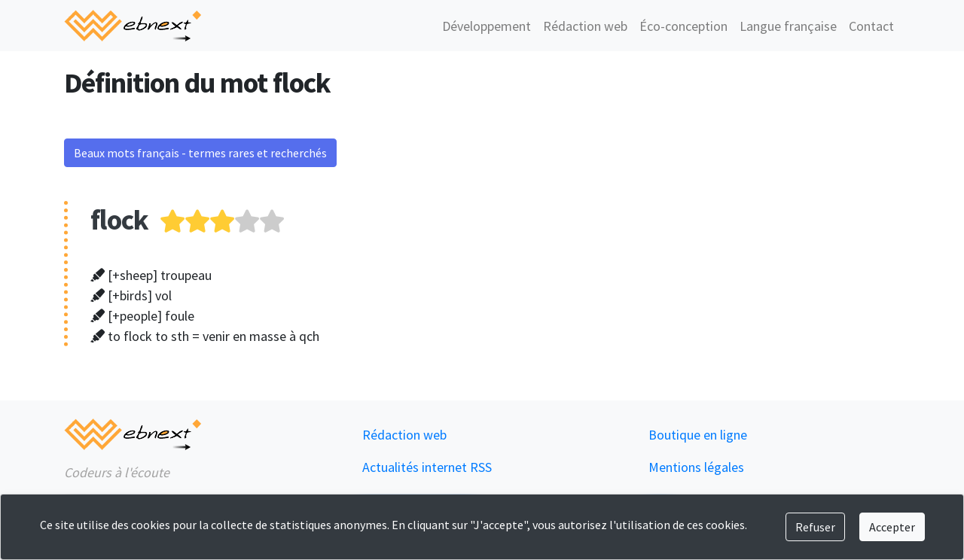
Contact (871, 26)
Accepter (892, 527)
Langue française (788, 26)
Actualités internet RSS (427, 467)
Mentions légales (696, 467)
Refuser (815, 527)
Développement (487, 26)
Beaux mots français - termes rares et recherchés (200, 153)
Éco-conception (683, 26)
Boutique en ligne (698, 435)
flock (119, 219)
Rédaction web (585, 26)
